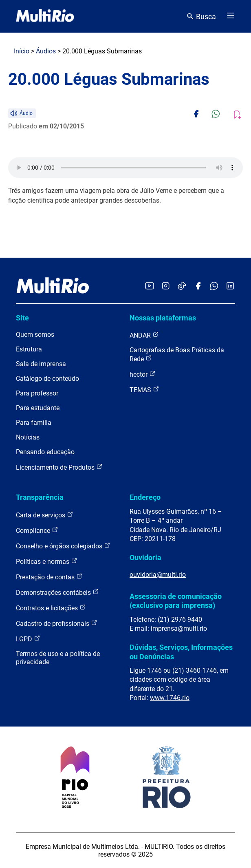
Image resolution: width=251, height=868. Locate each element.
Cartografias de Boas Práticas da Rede (177, 354)
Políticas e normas (47, 561)
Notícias (28, 437)
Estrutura (29, 349)
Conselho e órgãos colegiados (63, 546)
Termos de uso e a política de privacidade (58, 658)
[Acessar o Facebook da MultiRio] (198, 286)
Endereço (145, 497)
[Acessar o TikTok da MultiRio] (182, 286)
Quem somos (35, 335)
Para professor (37, 393)
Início (22, 51)
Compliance (37, 530)
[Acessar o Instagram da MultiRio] (166, 286)
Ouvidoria (145, 558)
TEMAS (144, 390)
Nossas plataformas (163, 318)
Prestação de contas (49, 577)
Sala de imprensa (41, 364)
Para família (34, 423)
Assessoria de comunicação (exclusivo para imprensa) (176, 601)
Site (22, 318)
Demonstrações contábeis (57, 592)
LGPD (28, 639)
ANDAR (144, 335)
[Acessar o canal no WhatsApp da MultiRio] (214, 286)
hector (143, 374)
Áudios (46, 51)
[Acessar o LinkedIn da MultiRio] (230, 286)
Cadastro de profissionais (57, 623)
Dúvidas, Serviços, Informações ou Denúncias (181, 652)
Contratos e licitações (51, 608)
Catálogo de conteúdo (47, 379)
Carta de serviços (45, 515)
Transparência (40, 497)
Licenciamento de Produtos (59, 467)
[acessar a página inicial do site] (45, 16)
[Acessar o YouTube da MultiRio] (150, 286)
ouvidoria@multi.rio (158, 575)
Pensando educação (45, 452)
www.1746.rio (170, 698)
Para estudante (38, 408)
